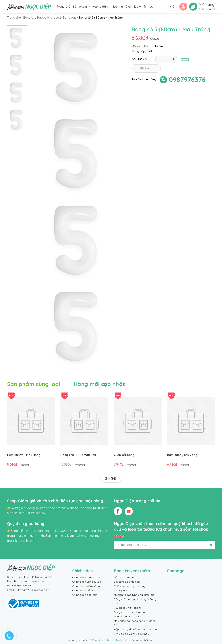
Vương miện (121, 590)
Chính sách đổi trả (83, 590)
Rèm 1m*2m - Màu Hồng (24, 455)
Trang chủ (63, 7)
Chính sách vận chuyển (87, 582)
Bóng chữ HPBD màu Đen (78, 455)
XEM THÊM (111, 479)
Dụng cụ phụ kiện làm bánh (131, 612)
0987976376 (187, 81)
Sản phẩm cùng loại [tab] (34, 384)
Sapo (152, 640)
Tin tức (148, 7)
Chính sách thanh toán (86, 577)
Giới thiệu (133, 7)
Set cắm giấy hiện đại (127, 582)
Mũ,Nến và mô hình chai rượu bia (134, 595)
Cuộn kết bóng (124, 455)
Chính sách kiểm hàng (86, 586)
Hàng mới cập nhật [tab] (99, 384)
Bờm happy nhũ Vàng (182, 455)
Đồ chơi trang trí (124, 577)
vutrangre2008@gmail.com (32, 590)
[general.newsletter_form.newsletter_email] (164, 545)
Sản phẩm (81, 7)
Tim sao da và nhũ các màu (131, 634)
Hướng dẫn (101, 7)
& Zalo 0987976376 (33, 581)
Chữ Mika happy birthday (130, 586)
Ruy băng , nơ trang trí (128, 608)
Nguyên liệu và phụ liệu (128, 616)
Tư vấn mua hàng (144, 81)
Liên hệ (118, 7)
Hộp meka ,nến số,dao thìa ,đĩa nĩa (135, 629)
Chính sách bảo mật (85, 595)
